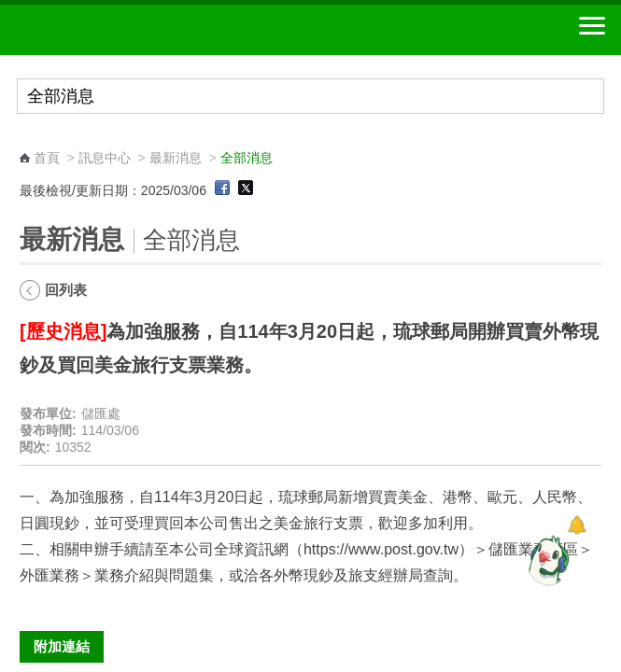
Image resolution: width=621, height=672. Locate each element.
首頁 (47, 158)
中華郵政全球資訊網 (117, 30)
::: (26, 140)
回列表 (66, 290)
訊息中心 (105, 158)
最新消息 (176, 158)
